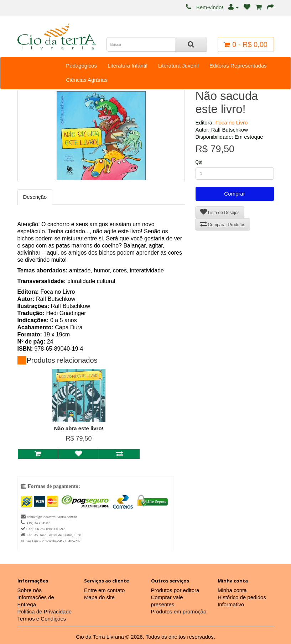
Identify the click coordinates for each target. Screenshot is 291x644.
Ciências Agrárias (87, 80)
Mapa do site (99, 597)
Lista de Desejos (220, 212)
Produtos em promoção (179, 611)
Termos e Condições (42, 619)
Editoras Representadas (238, 66)
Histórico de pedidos (242, 597)
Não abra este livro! (79, 428)
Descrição (35, 197)
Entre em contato (104, 590)
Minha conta (232, 590)
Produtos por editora (175, 590)
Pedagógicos (81, 66)
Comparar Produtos (223, 224)
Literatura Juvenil (178, 66)
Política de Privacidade (45, 611)
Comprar (234, 194)
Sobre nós (30, 590)
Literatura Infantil (128, 66)
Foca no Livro (231, 123)
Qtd (199, 162)
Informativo (231, 604)
